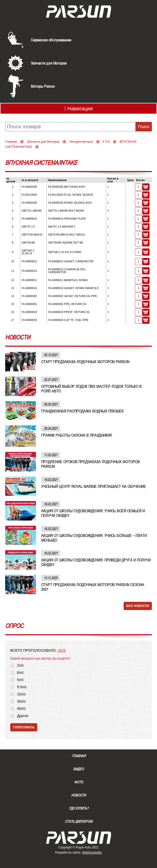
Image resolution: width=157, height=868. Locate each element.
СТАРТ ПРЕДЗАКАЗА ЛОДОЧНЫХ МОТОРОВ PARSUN (85, 362)
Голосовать (24, 727)
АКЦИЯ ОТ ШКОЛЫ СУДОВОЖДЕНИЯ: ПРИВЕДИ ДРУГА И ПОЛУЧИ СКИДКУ (96, 562)
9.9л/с (22, 687)
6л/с (20, 673)
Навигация (79, 109)
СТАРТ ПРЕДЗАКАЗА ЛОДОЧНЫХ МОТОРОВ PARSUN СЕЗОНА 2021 (93, 587)
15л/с (21, 694)
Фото (79, 782)
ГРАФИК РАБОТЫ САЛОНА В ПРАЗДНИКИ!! (77, 435)
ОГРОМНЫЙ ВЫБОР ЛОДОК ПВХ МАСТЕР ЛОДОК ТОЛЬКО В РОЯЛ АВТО (91, 389)
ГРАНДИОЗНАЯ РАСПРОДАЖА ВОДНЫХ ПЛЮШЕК (82, 411)
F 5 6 (106, 142)
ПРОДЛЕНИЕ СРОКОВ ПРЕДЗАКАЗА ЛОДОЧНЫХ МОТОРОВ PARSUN (90, 464)
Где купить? (79, 808)
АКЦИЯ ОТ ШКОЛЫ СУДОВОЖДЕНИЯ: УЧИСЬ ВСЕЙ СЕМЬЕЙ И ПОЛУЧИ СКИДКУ (93, 513)
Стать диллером (79, 821)
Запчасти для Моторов (49, 63)
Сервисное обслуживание (51, 40)
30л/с (21, 701)
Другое (23, 716)
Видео (78, 769)
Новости (78, 795)
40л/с (21, 709)
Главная (11, 142)
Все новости (138, 606)
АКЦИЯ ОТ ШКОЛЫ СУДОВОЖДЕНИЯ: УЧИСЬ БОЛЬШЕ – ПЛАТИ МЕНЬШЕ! (94, 538)
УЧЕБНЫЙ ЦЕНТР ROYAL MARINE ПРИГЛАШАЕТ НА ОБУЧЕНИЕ (94, 486)
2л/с (20, 665)
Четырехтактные (81, 142)
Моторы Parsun (43, 86)
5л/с (20, 680)
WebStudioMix (92, 853)
